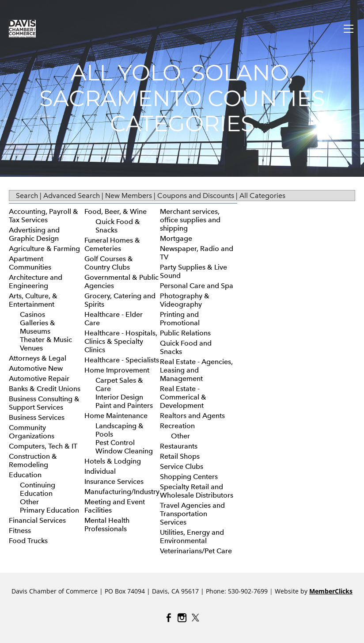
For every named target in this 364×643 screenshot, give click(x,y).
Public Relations (185, 333)
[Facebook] (169, 618)
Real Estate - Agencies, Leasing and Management (196, 370)
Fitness (20, 531)
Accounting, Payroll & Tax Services (44, 216)
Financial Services (37, 520)
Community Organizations (32, 432)
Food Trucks (28, 541)
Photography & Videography (185, 300)
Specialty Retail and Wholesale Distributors (197, 491)
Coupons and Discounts (196, 196)
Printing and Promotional (180, 319)
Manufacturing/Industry (122, 492)
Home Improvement (117, 370)
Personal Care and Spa (197, 286)
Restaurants (179, 446)
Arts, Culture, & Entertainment (33, 300)
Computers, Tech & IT (43, 446)
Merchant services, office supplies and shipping (190, 220)
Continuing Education (38, 489)
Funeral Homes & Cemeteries (112, 244)
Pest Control (115, 443)
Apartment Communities (30, 263)
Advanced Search (72, 196)
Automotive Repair (39, 379)
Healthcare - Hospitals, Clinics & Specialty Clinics (121, 341)
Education (25, 475)
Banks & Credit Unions (45, 389)
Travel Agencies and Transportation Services (192, 514)
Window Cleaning (124, 451)
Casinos (32, 314)
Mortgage (176, 238)
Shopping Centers (189, 477)
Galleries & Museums (38, 327)
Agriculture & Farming (44, 249)
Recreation (177, 426)
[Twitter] (195, 618)
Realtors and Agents (192, 416)
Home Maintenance (116, 416)
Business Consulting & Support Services (44, 403)
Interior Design (119, 397)
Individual (100, 471)
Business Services (37, 417)
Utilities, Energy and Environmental (192, 536)
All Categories (262, 196)
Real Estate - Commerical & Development (183, 397)
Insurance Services (114, 481)
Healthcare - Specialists (122, 360)
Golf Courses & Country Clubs (109, 263)
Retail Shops (180, 456)
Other (29, 502)
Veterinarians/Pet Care (196, 551)
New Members (129, 196)
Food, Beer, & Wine (116, 211)
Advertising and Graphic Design (34, 234)
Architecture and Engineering (36, 282)
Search (27, 196)
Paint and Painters (124, 405)
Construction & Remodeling (33, 460)
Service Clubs (182, 466)
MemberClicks (331, 591)
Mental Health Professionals (107, 525)
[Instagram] (182, 618)
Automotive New (36, 368)
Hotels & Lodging (113, 461)
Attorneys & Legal (38, 358)
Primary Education (49, 510)
